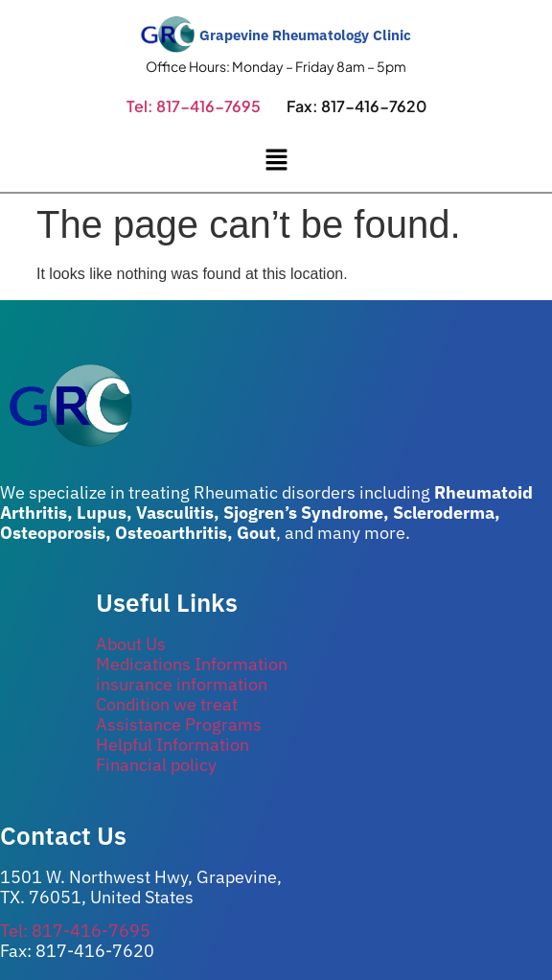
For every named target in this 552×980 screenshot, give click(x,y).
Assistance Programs (179, 724)
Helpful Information (172, 745)
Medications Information (192, 664)
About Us (131, 644)
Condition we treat (167, 704)
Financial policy (156, 765)
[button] (276, 161)
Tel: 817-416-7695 (194, 106)
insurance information (182, 684)
